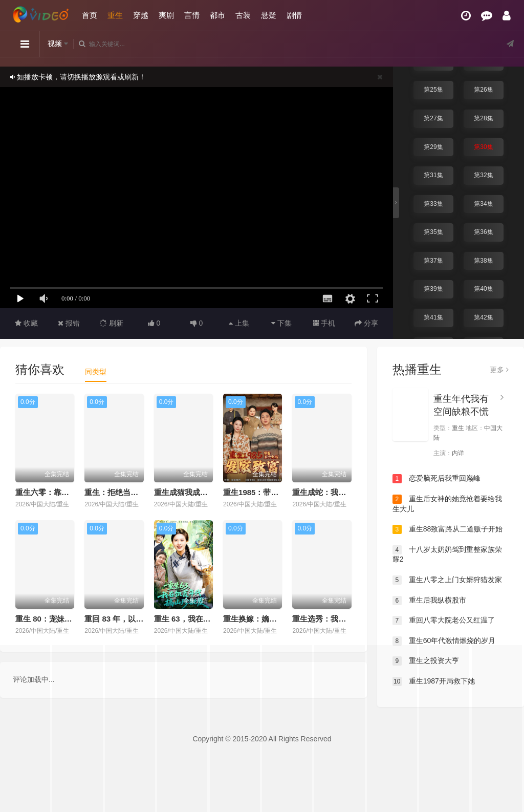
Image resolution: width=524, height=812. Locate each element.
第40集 (483, 289)
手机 (324, 323)
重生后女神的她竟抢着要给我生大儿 (447, 504)
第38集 (483, 261)
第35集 (433, 232)
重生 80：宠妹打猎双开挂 (59, 619)
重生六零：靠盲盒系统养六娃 (65, 492)
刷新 (112, 323)
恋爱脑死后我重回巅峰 (436, 479)
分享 (366, 323)
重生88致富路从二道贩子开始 (447, 529)
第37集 (433, 261)
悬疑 (269, 15)
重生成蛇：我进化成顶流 (334, 492)
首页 (90, 15)
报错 (69, 323)
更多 (499, 370)
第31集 (433, 175)
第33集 (433, 204)
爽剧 (166, 15)
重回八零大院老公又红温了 (444, 621)
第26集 (483, 90)
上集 (239, 323)
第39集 (433, 289)
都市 (217, 15)
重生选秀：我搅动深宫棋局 (338, 619)
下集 (281, 323)
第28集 (483, 118)
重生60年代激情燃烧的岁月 (444, 641)
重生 (115, 15)
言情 (192, 15)
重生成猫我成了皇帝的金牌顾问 (208, 492)
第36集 (483, 232)
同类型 (96, 372)
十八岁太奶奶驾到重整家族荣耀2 (447, 554)
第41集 (433, 317)
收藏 (26, 323)
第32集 (483, 175)
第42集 (483, 317)
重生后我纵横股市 (429, 601)
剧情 (294, 15)
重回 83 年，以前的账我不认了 (137, 619)
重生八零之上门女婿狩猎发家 (447, 580)
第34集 (483, 204)
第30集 (483, 147)
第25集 (433, 90)
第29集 (433, 147)
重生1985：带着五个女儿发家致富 (281, 492)
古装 (243, 15)
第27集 (433, 118)
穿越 (141, 15)
